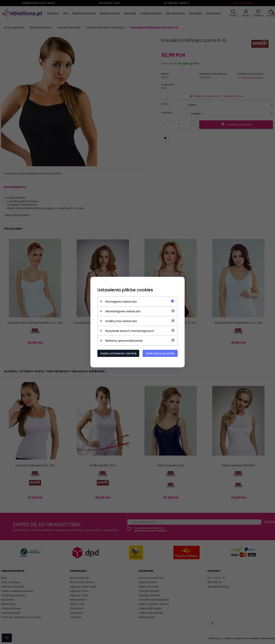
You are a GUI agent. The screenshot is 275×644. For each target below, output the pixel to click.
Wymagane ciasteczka (121, 301)
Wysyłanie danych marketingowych (130, 331)
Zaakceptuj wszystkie (160, 353)
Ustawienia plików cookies (125, 290)
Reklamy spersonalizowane (124, 340)
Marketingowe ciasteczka (123, 311)
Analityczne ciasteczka (121, 321)
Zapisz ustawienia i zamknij (118, 353)
